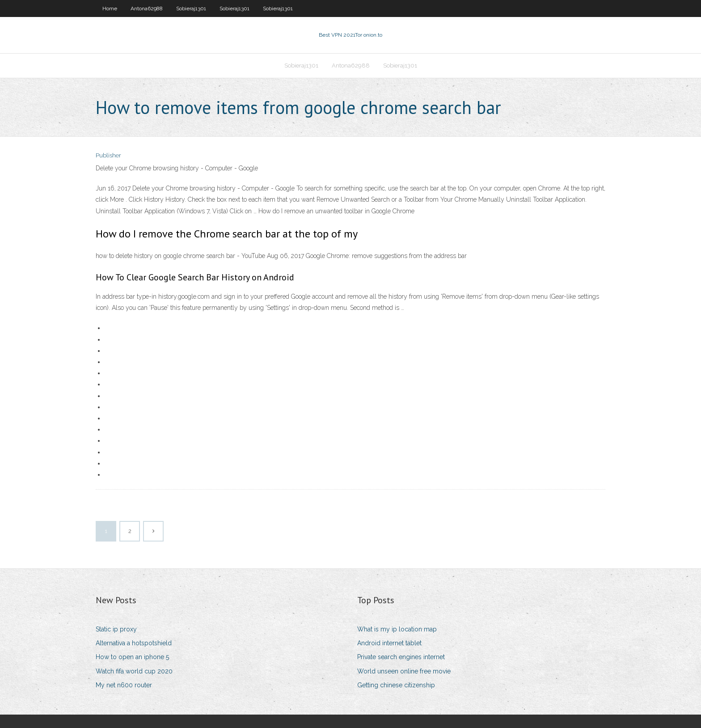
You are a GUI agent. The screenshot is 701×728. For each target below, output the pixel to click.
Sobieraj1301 (191, 8)
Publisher (108, 155)
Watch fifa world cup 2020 (134, 671)
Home (110, 8)
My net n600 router (124, 685)
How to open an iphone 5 (132, 657)
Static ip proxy (116, 629)
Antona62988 (147, 8)
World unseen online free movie (404, 671)
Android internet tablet (389, 643)
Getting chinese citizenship (396, 685)
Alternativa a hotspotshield (134, 643)
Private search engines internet (401, 657)
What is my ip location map (397, 629)
